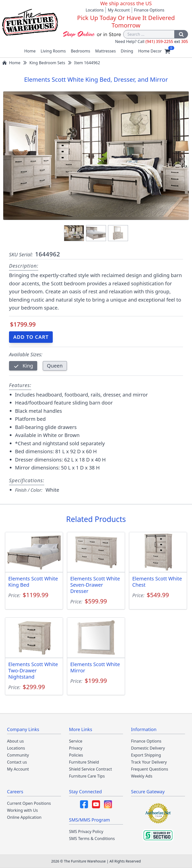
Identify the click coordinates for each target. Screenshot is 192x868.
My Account (119, 10)
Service (76, 741)
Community (18, 755)
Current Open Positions (29, 803)
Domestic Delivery (148, 748)
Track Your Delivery (149, 762)
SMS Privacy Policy (86, 832)
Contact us (17, 762)
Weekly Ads (142, 776)
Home (30, 51)
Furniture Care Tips (87, 776)
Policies (76, 755)
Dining (127, 51)
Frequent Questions (149, 769)
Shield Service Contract (90, 769)
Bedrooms (80, 51)
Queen (55, 366)
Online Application (24, 817)
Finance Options (149, 10)
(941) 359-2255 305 (167, 41)
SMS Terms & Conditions (92, 839)
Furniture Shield (84, 762)
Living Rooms (53, 51)
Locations (94, 10)
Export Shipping (146, 755)
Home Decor (150, 51)
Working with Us (22, 810)
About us (15, 741)
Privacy (76, 748)
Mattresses (105, 51)
